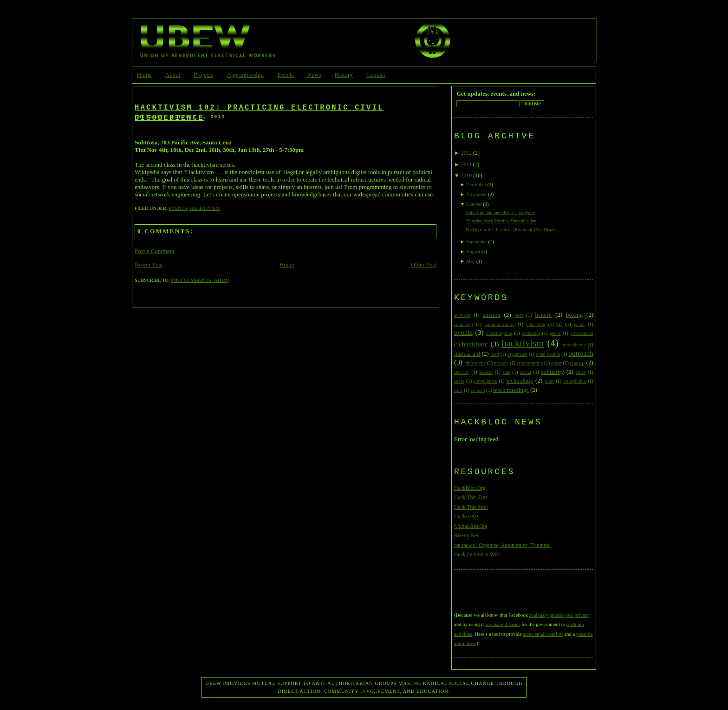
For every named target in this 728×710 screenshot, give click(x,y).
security (462, 372)
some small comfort (543, 634)
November (476, 194)
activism (462, 315)
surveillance (485, 381)
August (473, 251)
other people (548, 354)
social (526, 372)
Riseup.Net (466, 536)
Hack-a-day (467, 517)
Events (285, 75)
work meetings (511, 390)
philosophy (475, 363)
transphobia (574, 381)
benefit (543, 315)
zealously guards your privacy (559, 615)
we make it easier (503, 624)
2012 (466, 153)
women (478, 390)
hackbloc (474, 344)
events (178, 208)
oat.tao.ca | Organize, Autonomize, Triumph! (503, 545)
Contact (376, 75)
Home (144, 75)
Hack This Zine (471, 498)
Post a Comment (155, 251)
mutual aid (467, 354)
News (314, 75)
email (579, 324)
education (536, 324)
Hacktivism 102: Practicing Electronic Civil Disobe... (513, 230)
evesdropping (499, 333)
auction (491, 315)
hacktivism (205, 208)
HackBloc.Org (470, 488)
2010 (466, 176)
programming (530, 363)
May (471, 261)
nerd (494, 354)
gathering (531, 333)
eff (559, 324)
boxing (574, 315)
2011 (466, 165)
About (173, 75)
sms (506, 372)
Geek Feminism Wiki (477, 555)
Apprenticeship (245, 75)
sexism (486, 372)
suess (459, 381)
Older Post (424, 264)
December (476, 185)
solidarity (553, 372)
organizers (517, 354)
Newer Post (149, 264)
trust (458, 390)
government (582, 333)
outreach (581, 353)
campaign (463, 324)
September (477, 242)
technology (520, 381)
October (474, 204)
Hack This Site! (471, 507)
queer (556, 363)
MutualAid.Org (471, 526)
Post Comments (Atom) (200, 280)
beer (519, 315)
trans (549, 381)
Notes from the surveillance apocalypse (500, 213)
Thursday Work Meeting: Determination (501, 221)
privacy (501, 363)
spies (581, 372)
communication (500, 324)
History (344, 75)
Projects (204, 75)
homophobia (574, 345)
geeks (555, 333)
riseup (578, 362)
